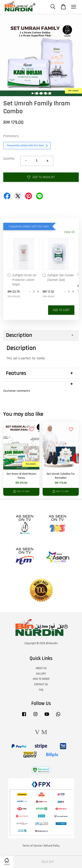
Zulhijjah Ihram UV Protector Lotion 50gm (22, 280)
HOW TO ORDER (41, 679)
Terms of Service (32, 846)
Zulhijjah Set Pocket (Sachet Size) (58, 278)
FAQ (41, 690)
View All (69, 232)
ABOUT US (41, 668)
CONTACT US (41, 684)
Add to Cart (61, 310)
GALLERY (41, 674)
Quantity (9, 159)
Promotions (11, 136)
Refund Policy (52, 846)
